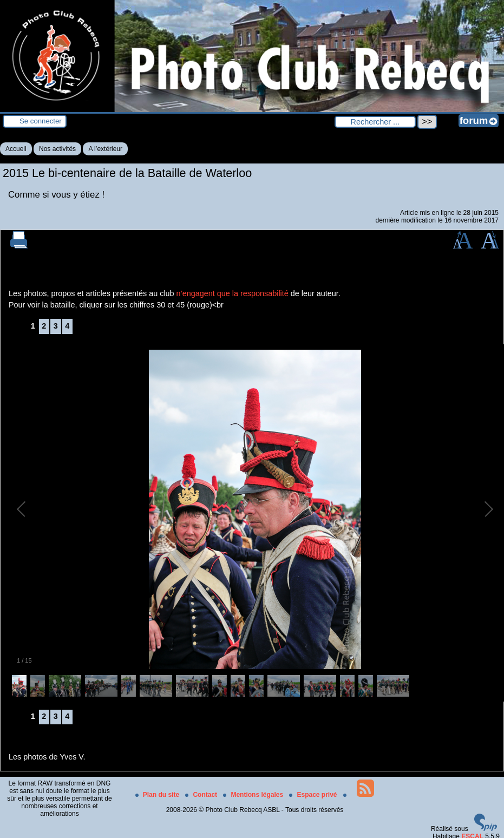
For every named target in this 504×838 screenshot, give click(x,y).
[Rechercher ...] (375, 122)
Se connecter (41, 121)
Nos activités (57, 149)
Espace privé (314, 795)
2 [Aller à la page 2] (44, 326)
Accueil (16, 149)
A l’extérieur (105, 149)
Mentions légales (254, 795)
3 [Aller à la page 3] (56, 326)
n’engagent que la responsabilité (233, 293)
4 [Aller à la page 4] (67, 326)
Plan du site (158, 795)
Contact (202, 795)
